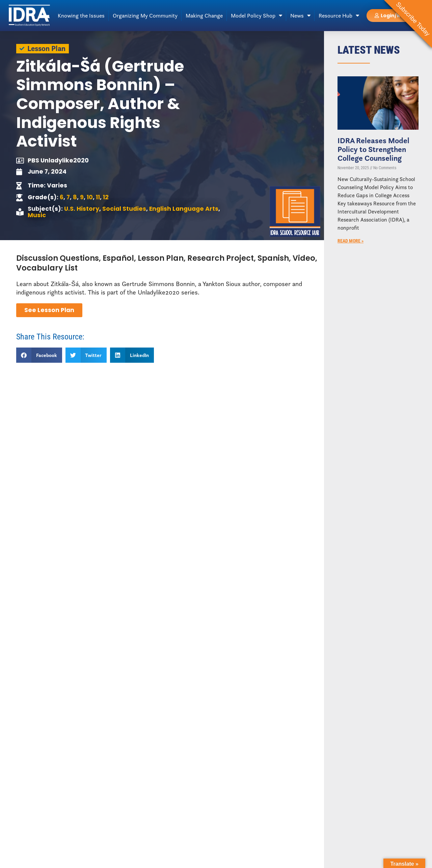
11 (98, 197)
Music (37, 215)
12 (106, 197)
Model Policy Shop (256, 16)
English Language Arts (184, 209)
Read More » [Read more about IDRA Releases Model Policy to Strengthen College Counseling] (350, 241)
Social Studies (124, 209)
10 (90, 197)
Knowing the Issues (81, 16)
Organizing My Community (145, 16)
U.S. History (82, 209)
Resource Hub (339, 16)
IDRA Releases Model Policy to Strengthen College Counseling (373, 149)
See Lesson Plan (49, 310)
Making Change (204, 16)
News (300, 16)
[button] (39, 355)
